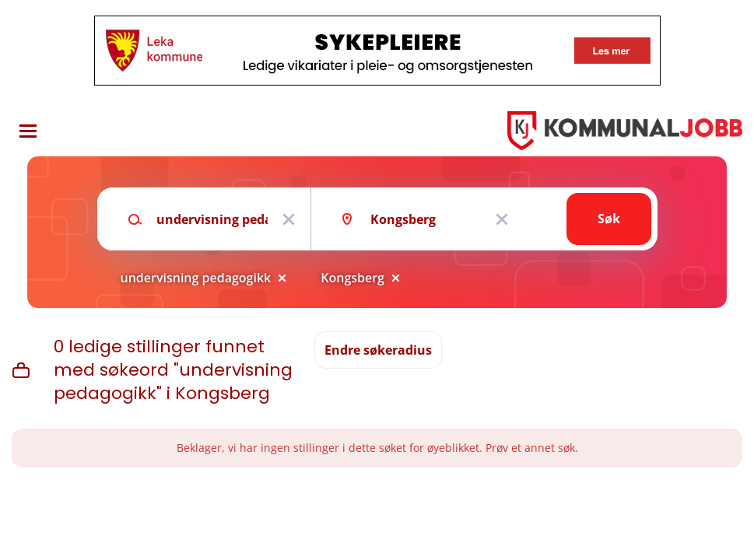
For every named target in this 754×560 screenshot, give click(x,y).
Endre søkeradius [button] (378, 350)
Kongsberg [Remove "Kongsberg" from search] (352, 278)
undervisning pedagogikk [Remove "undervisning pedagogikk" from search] (196, 278)
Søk (609, 219)
